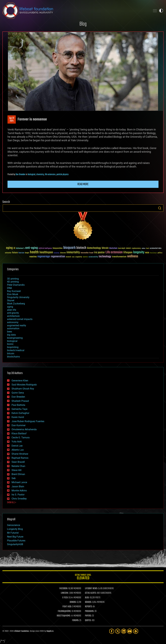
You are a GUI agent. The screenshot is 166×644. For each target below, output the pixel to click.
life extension (50, 175)
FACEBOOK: (64, 589)
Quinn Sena (18, 393)
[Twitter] (118, 631)
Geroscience (14, 525)
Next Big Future (15, 537)
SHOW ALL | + (12, 503)
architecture (13, 316)
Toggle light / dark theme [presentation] (161, 11)
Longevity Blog (15, 529)
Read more (83, 184)
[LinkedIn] (124, 631)
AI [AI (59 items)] (14, 248)
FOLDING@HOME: (64, 611)
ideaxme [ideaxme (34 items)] (63, 253)
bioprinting (13, 347)
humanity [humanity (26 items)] (57, 253)
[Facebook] (112, 631)
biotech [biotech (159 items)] (81, 248)
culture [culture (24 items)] (143, 248)
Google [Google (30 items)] (27, 253)
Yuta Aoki (17, 442)
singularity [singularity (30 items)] (79, 257)
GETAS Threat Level (83, 577)
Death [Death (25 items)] (148, 248)
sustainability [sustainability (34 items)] (93, 257)
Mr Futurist (13, 533)
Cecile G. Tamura (21, 437)
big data (11, 335)
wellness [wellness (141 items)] (133, 256)
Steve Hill (17, 470)
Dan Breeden (20, 175)
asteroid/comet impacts (20, 319)
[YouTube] (130, 631)
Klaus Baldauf (19, 433)
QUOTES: (88, 620)
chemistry (40, 175)
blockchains (13, 357)
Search (160, 208)
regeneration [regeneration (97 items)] (58, 257)
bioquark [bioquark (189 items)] (69, 248)
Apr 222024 (12, 120)
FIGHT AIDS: (67, 607)
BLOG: (87, 598)
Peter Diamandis (16, 285)
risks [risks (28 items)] (73, 257)
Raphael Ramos (20, 458)
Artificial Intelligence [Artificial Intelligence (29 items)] (45, 248)
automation (13, 328)
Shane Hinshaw (20, 454)
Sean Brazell (18, 462)
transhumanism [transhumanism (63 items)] (119, 257)
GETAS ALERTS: (91, 593)
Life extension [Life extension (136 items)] (114, 252)
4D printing (13, 282)
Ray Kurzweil (14, 291)
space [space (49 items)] (85, 257)
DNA (9, 288)
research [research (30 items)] (68, 257)
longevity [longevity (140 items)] (139, 252)
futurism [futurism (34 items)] (21, 253)
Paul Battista (18, 405)
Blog (83, 24)
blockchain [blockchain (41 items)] (113, 248)
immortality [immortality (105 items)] (73, 252)
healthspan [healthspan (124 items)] (46, 252)
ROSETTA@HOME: (64, 616)
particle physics (63, 175)
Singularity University (18, 297)
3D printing (13, 279)
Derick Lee (17, 446)
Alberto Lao (18, 450)
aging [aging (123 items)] (9, 248)
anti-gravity (13, 313)
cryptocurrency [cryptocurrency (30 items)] (136, 248)
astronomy (13, 322)
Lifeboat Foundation (21, 631)
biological (32, 175)
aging (10, 307)
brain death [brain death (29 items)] (122, 248)
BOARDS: (88, 602)
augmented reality (17, 325)
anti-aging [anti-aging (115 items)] (32, 248)
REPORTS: (89, 607)
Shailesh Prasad (20, 401)
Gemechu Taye (19, 409)
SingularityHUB (15, 544)
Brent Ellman (18, 474)
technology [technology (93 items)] (105, 257)
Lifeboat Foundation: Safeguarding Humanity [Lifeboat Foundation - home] (75, 11)
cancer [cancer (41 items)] (128, 248)
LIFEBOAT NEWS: (91, 589)
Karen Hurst (18, 417)
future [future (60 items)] (15, 253)
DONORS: (73, 602)
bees (10, 332)
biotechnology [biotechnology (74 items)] (94, 248)
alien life (12, 310)
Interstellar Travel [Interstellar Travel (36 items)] (87, 253)
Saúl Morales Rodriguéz (24, 385)
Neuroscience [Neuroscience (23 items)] (153, 253)
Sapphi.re (50, 631)
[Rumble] (136, 631)
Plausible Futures (16, 541)
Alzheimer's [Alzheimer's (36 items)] (20, 248)
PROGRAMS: (90, 611)
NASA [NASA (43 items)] (147, 253)
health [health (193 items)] (34, 252)
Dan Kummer (19, 425)
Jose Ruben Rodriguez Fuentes (28, 421)
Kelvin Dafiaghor (20, 413)
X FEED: (65, 598)
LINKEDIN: (65, 593)
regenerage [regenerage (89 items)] (44, 257)
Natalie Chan (18, 466)
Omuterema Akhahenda (24, 429)
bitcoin (11, 353)
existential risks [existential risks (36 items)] (156, 248)
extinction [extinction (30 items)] (8, 253)
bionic (10, 344)
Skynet (11, 300)
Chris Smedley (19, 499)
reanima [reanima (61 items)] (33, 257)
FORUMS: (75, 620)
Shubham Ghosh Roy (23, 389)
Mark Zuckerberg (16, 304)
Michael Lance (19, 482)
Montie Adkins (19, 491)
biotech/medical (16, 350)
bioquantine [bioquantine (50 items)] (58, 248)
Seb (14, 478)
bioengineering (15, 338)
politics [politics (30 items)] (160, 253)
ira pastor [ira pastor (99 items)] (99, 252)
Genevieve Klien (20, 381)
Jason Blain (18, 486)
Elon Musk (13, 294)
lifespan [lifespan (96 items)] (128, 252)
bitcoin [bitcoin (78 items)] (105, 248)
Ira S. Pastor (18, 495)
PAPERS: (88, 616)
